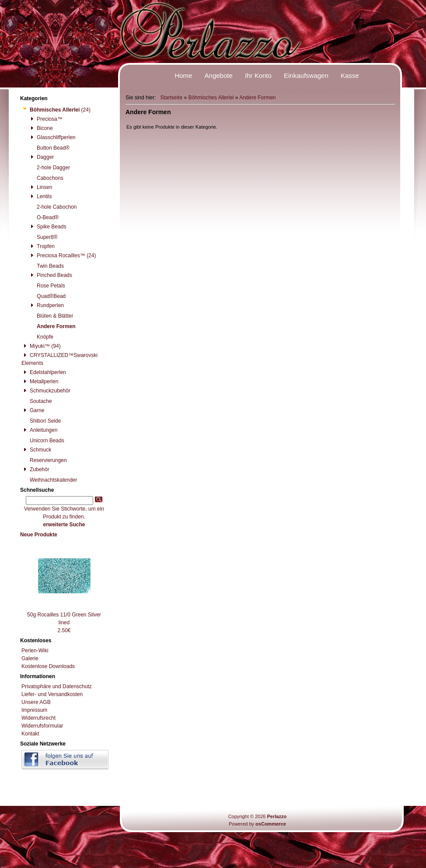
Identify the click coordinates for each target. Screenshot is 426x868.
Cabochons (46, 178)
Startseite (171, 98)
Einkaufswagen (306, 75)
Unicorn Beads (43, 441)
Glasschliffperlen (52, 137)
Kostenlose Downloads (48, 666)
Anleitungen (39, 430)
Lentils (40, 196)
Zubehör (35, 469)
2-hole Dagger (49, 168)
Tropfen (42, 246)
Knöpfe (41, 337)
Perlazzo (277, 816)
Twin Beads (46, 266)
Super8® (43, 237)
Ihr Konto (258, 75)
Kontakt (30, 734)
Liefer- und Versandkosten (52, 694)
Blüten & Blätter (51, 316)
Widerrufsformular (42, 726)
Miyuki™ (36, 346)
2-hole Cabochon (52, 207)
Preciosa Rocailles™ (57, 255)
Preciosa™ (45, 119)
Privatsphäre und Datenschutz (57, 686)
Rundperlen (46, 305)
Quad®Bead (47, 296)
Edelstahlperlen (44, 372)
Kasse (350, 75)
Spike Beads (47, 227)
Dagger (41, 157)
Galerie (30, 658)
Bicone (41, 128)
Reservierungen (44, 460)
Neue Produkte (39, 535)
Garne (33, 410)
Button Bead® (49, 148)
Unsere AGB (36, 702)
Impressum (34, 710)
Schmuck (36, 450)
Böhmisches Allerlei (211, 98)
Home (183, 75)
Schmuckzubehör (46, 391)
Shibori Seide (41, 421)
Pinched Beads (50, 275)
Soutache (37, 401)
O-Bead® (44, 217)
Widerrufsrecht (38, 718)
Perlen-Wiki (35, 651)
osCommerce (271, 824)
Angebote (219, 75)
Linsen (40, 187)
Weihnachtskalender (49, 480)
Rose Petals (47, 286)
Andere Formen (257, 98)
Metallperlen (40, 381)
